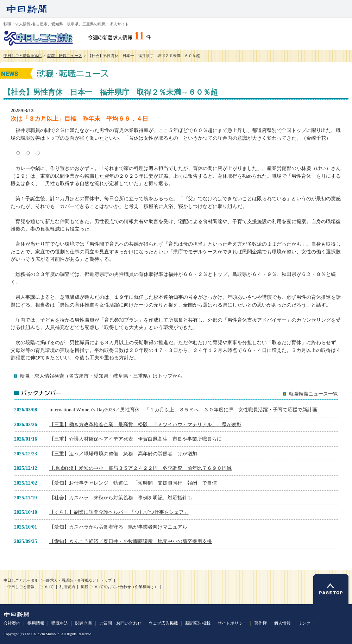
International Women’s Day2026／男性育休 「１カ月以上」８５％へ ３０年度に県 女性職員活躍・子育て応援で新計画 (183, 410)
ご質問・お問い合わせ (120, 623)
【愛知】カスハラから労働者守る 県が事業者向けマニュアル (118, 527)
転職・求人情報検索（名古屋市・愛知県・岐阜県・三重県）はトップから (101, 376)
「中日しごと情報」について (29, 587)
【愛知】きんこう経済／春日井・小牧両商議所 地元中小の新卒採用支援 (131, 541)
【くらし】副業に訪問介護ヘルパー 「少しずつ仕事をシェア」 (119, 512)
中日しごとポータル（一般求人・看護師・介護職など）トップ (58, 580)
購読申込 (60, 623)
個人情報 (282, 623)
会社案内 (12, 623)
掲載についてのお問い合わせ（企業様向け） (119, 587)
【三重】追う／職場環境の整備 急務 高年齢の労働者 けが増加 (123, 454)
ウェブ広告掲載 (163, 623)
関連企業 (84, 623)
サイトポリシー (232, 623)
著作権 (260, 623)
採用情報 (36, 623)
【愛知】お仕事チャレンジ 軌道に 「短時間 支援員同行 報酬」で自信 (133, 483)
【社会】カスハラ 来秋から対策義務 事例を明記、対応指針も (121, 498)
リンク (304, 623)
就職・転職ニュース (65, 56)
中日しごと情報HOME (23, 56)
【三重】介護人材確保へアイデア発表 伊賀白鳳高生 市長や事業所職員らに (136, 439)
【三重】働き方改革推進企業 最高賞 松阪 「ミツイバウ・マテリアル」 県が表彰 (145, 424)
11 (139, 36)
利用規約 (67, 587)
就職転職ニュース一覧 (313, 394)
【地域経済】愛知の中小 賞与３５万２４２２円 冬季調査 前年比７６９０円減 (140, 468)
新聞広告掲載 (198, 623)
